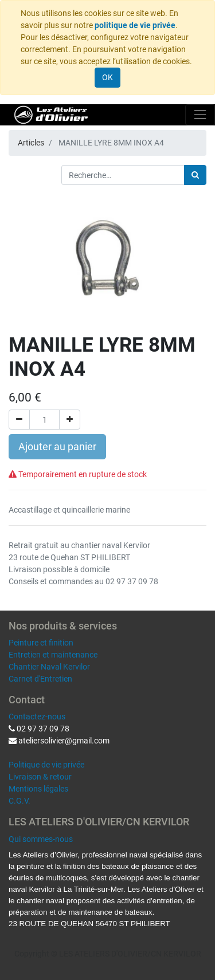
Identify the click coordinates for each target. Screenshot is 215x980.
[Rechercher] (195, 175)
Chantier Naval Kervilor (49, 667)
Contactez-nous (37, 717)
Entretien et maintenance (53, 655)
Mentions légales (38, 789)
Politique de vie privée (46, 765)
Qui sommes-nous (41, 839)
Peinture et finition (41, 643)
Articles (31, 143)
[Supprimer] (19, 420)
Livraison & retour (40, 777)
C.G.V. (19, 801)
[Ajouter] (70, 420)
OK (107, 77)
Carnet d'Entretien (40, 679)
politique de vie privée (135, 25)
